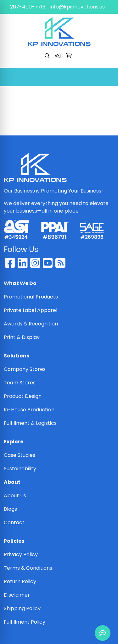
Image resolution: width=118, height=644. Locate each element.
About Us (15, 496)
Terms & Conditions (28, 568)
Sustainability (20, 469)
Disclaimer (17, 595)
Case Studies (20, 455)
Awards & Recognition (31, 324)
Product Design (23, 396)
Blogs (10, 509)
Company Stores (25, 369)
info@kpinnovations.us (77, 7)
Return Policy (20, 581)
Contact (14, 523)
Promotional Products (31, 297)
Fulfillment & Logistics (30, 423)
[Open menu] (105, 77)
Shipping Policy (22, 608)
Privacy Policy (21, 554)
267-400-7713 (28, 7)
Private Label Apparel (31, 310)
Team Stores (20, 383)
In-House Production (29, 410)
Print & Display (22, 337)
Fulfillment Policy (25, 622)
